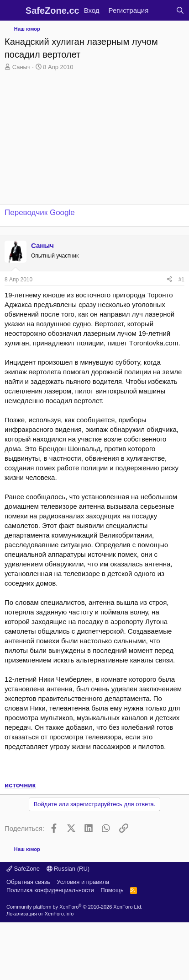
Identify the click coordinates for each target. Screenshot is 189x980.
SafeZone (23, 869)
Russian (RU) (68, 869)
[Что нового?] (162, 10)
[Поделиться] (169, 280)
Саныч (21, 67)
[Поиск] (180, 10)
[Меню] (13, 11)
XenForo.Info (59, 914)
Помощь (112, 890)
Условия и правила (83, 882)
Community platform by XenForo (74, 907)
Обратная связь (28, 882)
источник (20, 785)
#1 (181, 280)
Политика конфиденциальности (50, 890)
